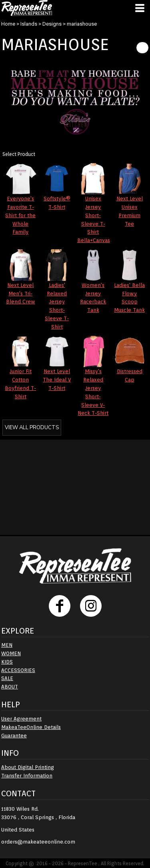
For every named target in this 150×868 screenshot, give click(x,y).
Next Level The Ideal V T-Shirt (57, 380)
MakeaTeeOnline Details (31, 727)
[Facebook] (60, 606)
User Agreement (21, 719)
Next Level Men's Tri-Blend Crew (21, 294)
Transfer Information (27, 776)
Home (8, 24)
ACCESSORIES (18, 670)
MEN (7, 645)
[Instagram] (91, 606)
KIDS (7, 662)
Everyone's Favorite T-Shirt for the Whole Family (20, 215)
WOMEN (11, 653)
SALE (7, 678)
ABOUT (10, 687)
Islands (29, 24)
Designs (52, 24)
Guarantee (14, 736)
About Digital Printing (28, 767)
